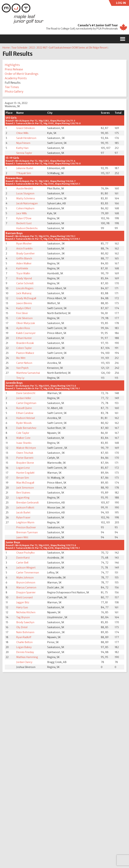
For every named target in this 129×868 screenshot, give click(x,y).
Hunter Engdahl (25, 473)
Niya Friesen (23, 143)
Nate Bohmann (25, 632)
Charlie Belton (24, 642)
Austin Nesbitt (25, 188)
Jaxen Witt (22, 537)
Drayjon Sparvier (26, 592)
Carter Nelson (24, 363)
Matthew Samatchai (28, 373)
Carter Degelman (26, 403)
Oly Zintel (22, 627)
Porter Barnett (25, 458)
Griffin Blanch (24, 258)
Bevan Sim (23, 478)
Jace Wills (22, 213)
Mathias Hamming (27, 657)
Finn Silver (22, 313)
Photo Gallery (14, 91)
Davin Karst (23, 558)
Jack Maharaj (24, 293)
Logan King (23, 498)
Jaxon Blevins (24, 303)
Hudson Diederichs (27, 228)
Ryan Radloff (24, 637)
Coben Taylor (24, 348)
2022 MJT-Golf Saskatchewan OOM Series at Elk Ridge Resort (72, 48)
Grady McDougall (26, 298)
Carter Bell (22, 563)
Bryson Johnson (26, 583)
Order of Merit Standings (22, 74)
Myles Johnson (25, 578)
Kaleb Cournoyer (26, 333)
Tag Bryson (23, 617)
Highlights (12, 65)
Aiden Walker (24, 263)
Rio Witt (21, 358)
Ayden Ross (23, 328)
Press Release (14, 69)
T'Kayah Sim (24, 173)
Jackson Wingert (26, 568)
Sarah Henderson (26, 138)
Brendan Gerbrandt (28, 503)
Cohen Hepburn (25, 208)
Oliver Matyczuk (26, 323)
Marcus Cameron (26, 587)
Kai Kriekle (22, 268)
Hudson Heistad (25, 418)
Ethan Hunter (24, 338)
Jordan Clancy (24, 662)
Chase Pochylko (25, 553)
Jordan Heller (24, 398)
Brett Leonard (24, 597)
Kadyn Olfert (24, 308)
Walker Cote (23, 438)
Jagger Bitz (23, 602)
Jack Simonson (25, 488)
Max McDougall (25, 483)
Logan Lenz (23, 468)
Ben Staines (23, 493)
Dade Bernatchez (26, 428)
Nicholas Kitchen (26, 612)
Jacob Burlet (23, 513)
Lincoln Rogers (25, 288)
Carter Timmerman (28, 573)
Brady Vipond (24, 278)
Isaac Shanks (24, 443)
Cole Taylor (23, 433)
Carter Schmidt (25, 283)
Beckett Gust (24, 223)
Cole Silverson (24, 318)
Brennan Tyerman (27, 532)
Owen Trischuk (25, 453)
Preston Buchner (26, 527)
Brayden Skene (25, 463)
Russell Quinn (24, 408)
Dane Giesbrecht (26, 393)
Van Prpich (22, 368)
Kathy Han (22, 148)
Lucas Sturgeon (25, 193)
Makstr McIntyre (26, 448)
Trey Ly (20, 378)
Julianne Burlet (25, 168)
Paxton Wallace (25, 353)
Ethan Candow (25, 413)
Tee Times (12, 87)
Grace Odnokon (25, 128)
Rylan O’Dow (24, 218)
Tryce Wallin (23, 273)
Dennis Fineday (25, 652)
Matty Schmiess (26, 198)
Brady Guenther (25, 254)
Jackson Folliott (25, 508)
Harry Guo (22, 607)
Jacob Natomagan (27, 203)
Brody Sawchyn (25, 622)
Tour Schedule (19, 48)
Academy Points (16, 78)
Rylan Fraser (23, 517)
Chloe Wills (22, 133)
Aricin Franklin (24, 249)
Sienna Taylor (24, 153)
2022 (32, 48)
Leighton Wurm (25, 522)
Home (6, 48)
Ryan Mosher (24, 244)
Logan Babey (24, 647)
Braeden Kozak (25, 343)
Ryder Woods (24, 423)
